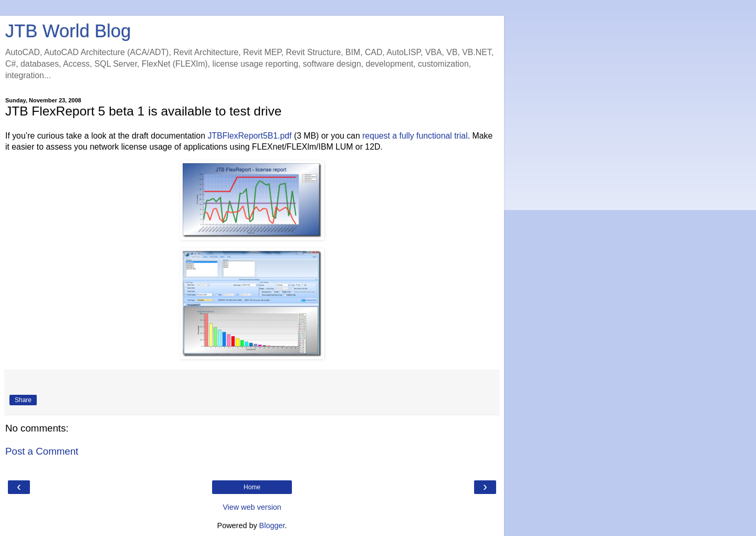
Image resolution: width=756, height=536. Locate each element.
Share (23, 400)
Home (252, 487)
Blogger (272, 526)
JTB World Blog (68, 31)
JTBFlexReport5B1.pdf (249, 136)
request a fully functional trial (415, 136)
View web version (252, 507)
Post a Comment (42, 451)
